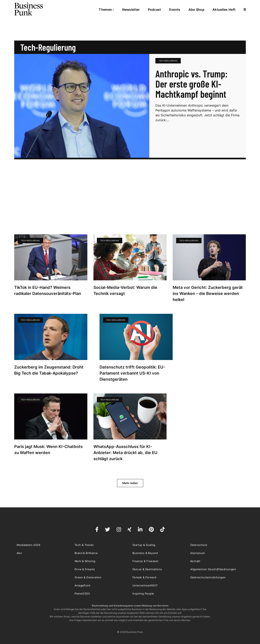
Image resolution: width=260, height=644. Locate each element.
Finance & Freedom (145, 561)
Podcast (154, 10)
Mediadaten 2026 (28, 545)
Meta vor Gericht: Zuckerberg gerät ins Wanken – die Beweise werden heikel (208, 294)
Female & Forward (144, 577)
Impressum (198, 553)
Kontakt (195, 561)
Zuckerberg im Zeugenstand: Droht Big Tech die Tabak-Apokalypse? (49, 370)
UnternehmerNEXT (145, 585)
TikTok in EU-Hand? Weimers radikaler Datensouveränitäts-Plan (48, 290)
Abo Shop (196, 10)
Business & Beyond (145, 553)
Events (175, 10)
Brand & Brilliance (86, 553)
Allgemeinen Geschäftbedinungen (213, 569)
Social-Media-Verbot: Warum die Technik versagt (125, 290)
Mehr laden (130, 483)
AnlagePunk (82, 585)
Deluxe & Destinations (147, 569)
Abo (19, 553)
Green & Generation (88, 577)
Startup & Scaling (144, 545)
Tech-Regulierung (168, 61)
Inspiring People (143, 594)
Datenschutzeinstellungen (208, 577)
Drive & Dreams (85, 569)
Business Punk (29, 9)
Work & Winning (85, 561)
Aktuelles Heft (224, 10)
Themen (106, 10)
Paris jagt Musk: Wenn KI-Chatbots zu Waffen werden (48, 450)
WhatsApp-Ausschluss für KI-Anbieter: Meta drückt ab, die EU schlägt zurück (125, 453)
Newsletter (131, 10)
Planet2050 (82, 594)
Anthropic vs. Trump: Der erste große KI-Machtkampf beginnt (191, 84)
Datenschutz (199, 545)
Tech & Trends (84, 545)
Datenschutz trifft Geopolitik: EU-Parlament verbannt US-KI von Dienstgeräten (132, 373)
